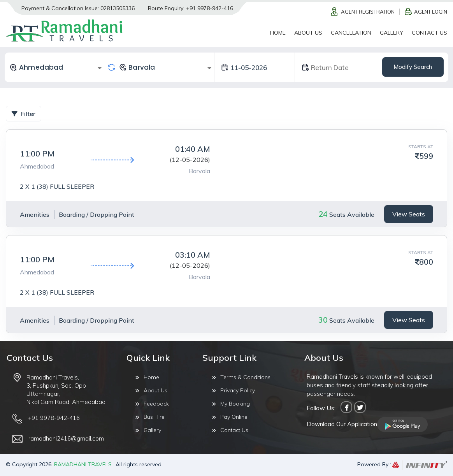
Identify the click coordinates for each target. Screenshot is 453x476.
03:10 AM (193, 255)
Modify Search (413, 67)
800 (426, 262)
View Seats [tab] (409, 214)
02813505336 (118, 8)
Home (278, 33)
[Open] (100, 68)
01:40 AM (193, 149)
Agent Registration (368, 12)
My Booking (231, 404)
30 (323, 320)
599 (426, 156)
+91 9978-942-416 (210, 8)
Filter (24, 114)
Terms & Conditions (241, 377)
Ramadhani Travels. (83, 464)
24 (323, 214)
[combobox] (57, 67)
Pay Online (230, 417)
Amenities (35, 214)
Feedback (152, 404)
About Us (308, 33)
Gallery (392, 33)
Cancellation (351, 33)
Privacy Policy (233, 390)
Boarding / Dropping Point (97, 214)
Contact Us (429, 33)
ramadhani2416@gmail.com (66, 438)
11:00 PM (37, 154)
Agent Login (431, 12)
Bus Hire (150, 417)
